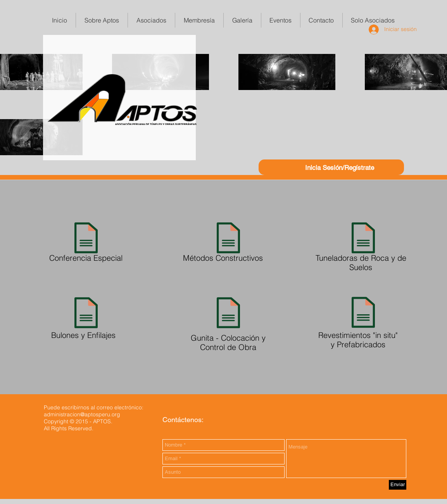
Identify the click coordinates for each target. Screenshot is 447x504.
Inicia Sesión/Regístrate (340, 168)
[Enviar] (398, 485)
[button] (199, 20)
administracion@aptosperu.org (82, 414)
